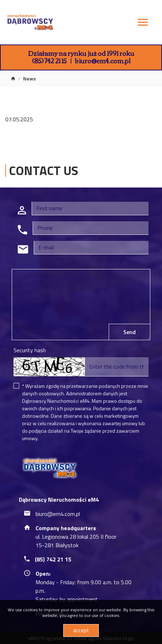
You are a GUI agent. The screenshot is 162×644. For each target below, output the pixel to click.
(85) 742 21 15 (49, 60)
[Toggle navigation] (143, 23)
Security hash (30, 350)
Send (129, 332)
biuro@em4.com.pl (103, 60)
